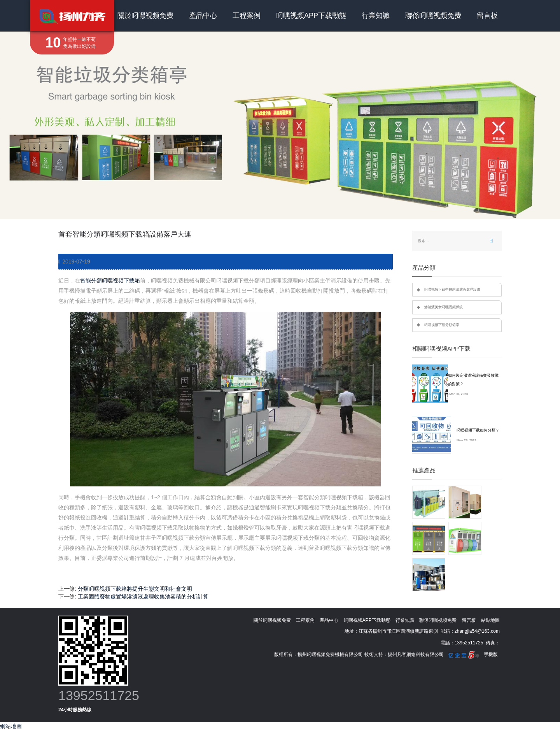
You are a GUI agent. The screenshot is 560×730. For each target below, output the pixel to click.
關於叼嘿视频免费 (145, 16)
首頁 (95, 16)
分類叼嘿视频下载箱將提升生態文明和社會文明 (135, 589)
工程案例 (247, 16)
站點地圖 (490, 620)
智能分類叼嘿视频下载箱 (110, 281)
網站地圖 (11, 726)
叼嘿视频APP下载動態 (311, 16)
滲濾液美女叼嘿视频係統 (444, 307)
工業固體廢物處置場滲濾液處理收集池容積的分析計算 (143, 597)
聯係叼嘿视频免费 (433, 16)
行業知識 (376, 16)
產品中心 (203, 16)
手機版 (491, 655)
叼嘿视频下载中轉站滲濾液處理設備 (452, 290)
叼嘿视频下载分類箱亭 (442, 325)
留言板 (487, 16)
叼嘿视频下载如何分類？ (478, 430)
